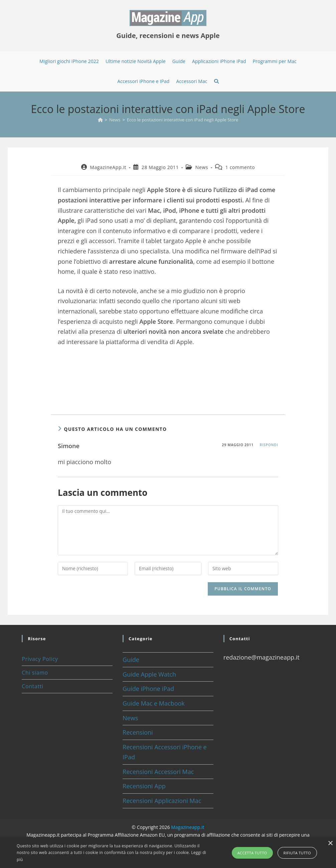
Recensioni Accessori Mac (158, 772)
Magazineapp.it (188, 827)
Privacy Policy (40, 659)
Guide (131, 660)
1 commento (240, 167)
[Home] (100, 120)
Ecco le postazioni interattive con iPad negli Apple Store (183, 120)
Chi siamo (35, 673)
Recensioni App (144, 786)
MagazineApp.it (108, 167)
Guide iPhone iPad (148, 689)
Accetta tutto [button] (252, 853)
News (202, 167)
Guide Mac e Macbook (154, 703)
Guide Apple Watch (149, 674)
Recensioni (138, 732)
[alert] (168, 853)
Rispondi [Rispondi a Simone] (269, 445)
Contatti (32, 686)
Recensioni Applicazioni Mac (162, 801)
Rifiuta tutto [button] (297, 853)
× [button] (330, 843)
